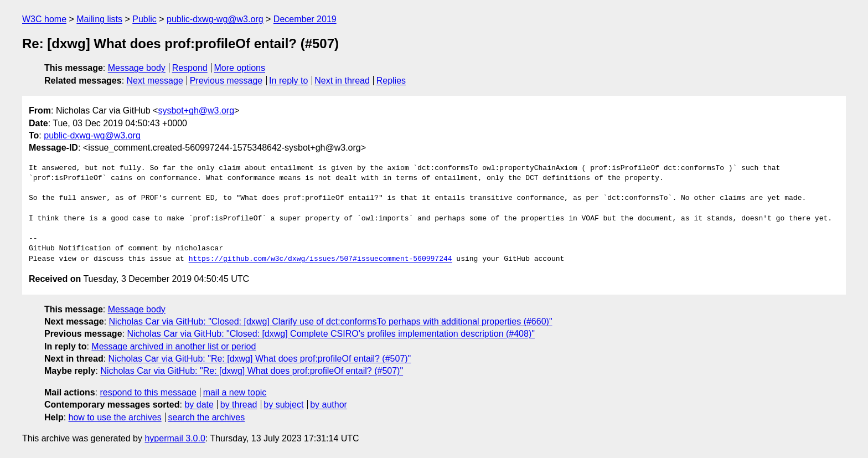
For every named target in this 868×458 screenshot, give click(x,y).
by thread (239, 405)
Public (144, 19)
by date (199, 405)
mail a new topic (235, 392)
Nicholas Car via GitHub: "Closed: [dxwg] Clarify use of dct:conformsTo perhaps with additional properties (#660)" (331, 321)
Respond (190, 68)
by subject (283, 405)
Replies (391, 81)
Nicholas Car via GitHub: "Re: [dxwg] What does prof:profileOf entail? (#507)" (260, 359)
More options (240, 68)
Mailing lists (99, 19)
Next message (155, 81)
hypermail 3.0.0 (175, 438)
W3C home (44, 19)
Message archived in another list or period (174, 346)
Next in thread (342, 81)
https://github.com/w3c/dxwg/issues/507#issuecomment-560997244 (321, 259)
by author (329, 405)
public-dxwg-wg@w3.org (215, 19)
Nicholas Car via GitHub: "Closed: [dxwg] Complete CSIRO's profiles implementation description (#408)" (331, 334)
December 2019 (305, 19)
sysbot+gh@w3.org (196, 110)
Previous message (226, 81)
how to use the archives (115, 417)
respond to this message (148, 392)
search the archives (207, 417)
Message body (137, 68)
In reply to (288, 81)
